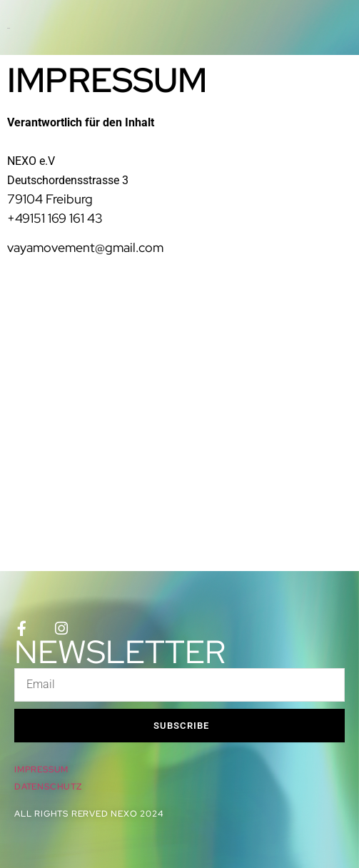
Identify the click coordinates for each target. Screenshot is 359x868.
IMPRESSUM (41, 769)
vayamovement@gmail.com (85, 247)
